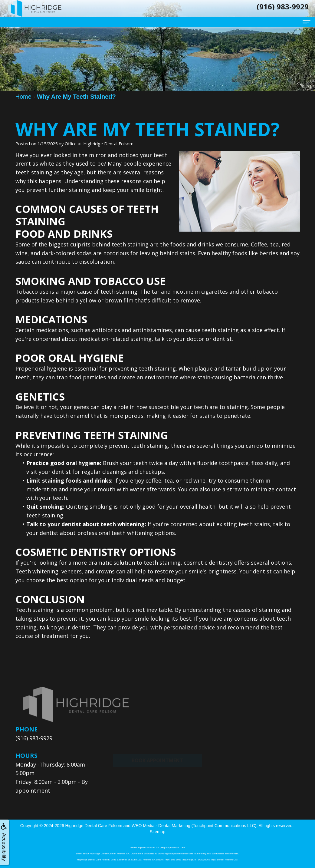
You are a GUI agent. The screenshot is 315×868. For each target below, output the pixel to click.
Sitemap (157, 832)
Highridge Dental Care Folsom (94, 826)
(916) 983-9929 (34, 738)
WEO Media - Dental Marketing (161, 826)
